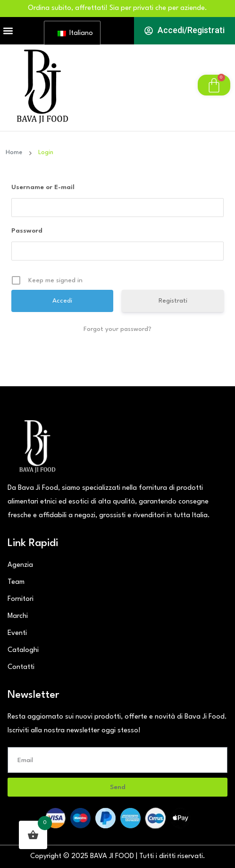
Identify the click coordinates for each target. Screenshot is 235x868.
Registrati (173, 301)
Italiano (74, 33)
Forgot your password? (117, 329)
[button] (8, 31)
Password (27, 231)
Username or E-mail (43, 187)
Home (16, 152)
